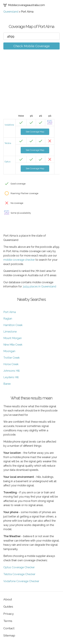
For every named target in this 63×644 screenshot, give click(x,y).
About (8, 599)
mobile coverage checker (19, 260)
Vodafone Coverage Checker (21, 581)
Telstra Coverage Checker (19, 574)
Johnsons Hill (12, 371)
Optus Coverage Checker (19, 567)
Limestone (10, 332)
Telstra (8, 143)
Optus (7, 162)
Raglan (8, 319)
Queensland (11, 12)
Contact (9, 628)
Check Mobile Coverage (32, 46)
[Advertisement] (32, 87)
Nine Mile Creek (13, 345)
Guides (8, 606)
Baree (7, 384)
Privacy (9, 614)
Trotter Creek (12, 358)
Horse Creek (11, 364)
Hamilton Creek (13, 325)
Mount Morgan (13, 338)
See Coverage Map (35, 132)
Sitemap (9, 635)
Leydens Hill (11, 377)
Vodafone (9, 125)
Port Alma (10, 312)
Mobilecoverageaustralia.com (24, 5)
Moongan (9, 351)
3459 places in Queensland (39, 286)
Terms (8, 621)
